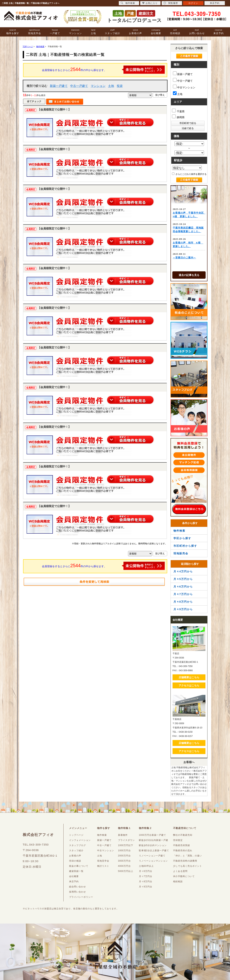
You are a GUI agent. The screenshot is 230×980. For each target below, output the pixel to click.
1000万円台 (125, 851)
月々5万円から (183, 579)
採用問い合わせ (77, 892)
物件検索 (179, 531)
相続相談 (178, 882)
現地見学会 (35, 32)
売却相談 (175, 32)
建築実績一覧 (76, 871)
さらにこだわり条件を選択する (189, 174)
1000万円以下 (126, 845)
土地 (93, 32)
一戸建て (55, 32)
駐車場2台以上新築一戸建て (154, 851)
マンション (75, 32)
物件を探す (13, 32)
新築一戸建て (59, 86)
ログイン (193, 3)
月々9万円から (183, 609)
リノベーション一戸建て (152, 856)
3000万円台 (125, 861)
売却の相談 (75, 861)
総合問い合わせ (77, 887)
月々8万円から (183, 602)
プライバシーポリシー (81, 897)
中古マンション (184, 87)
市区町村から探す (185, 546)
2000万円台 (125, 856)
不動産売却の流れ (183, 851)
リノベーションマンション (153, 861)
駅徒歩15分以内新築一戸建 (154, 840)
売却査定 (178, 840)
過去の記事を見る (189, 275)
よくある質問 (180, 871)
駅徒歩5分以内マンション (153, 845)
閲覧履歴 (171, 3)
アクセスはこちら (189, 685)
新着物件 (123, 835)
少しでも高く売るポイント (188, 866)
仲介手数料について (184, 876)
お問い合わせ (197, 32)
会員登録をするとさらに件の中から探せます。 (103, 70)
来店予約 (219, 32)
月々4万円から (183, 571)
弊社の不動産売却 (183, 835)
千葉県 (178, 111)
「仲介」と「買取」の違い (188, 856)
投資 (120, 86)
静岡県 (178, 117)
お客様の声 (135, 32)
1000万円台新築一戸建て (153, 835)
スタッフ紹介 (113, 32)
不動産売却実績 (182, 845)
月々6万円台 (146, 871)
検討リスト (103, 866)
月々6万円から (183, 587)
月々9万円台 (146, 887)
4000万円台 (125, 866)
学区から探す (182, 538)
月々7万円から (183, 594)
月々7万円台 (146, 876)
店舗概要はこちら (189, 677)
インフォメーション (80, 840)
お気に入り (150, 3)
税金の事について (79, 866)
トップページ (76, 835)
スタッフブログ (77, 845)
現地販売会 (181, 553)
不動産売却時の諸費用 (185, 861)
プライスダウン (126, 840)
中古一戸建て (79, 86)
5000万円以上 (126, 871)
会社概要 (156, 32)
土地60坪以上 (146, 866)
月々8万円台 (146, 882)
